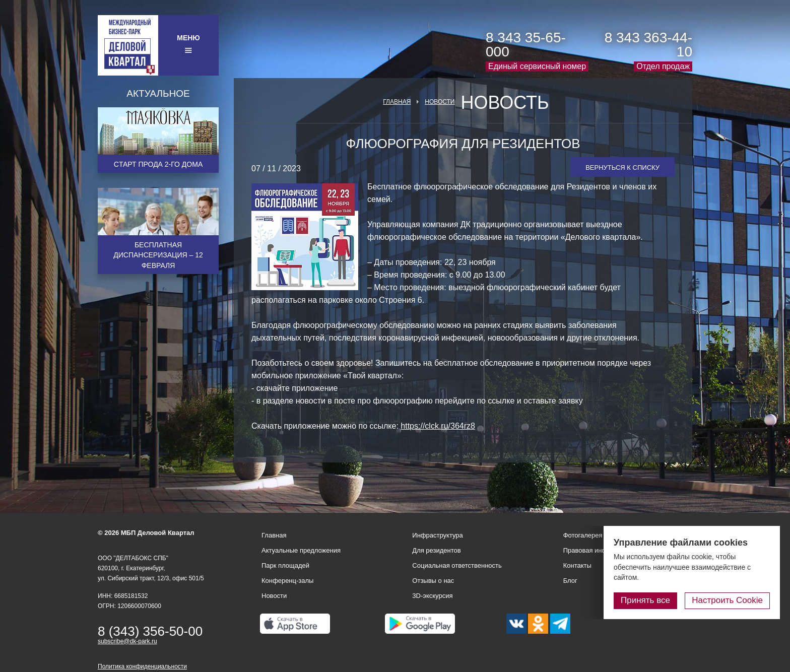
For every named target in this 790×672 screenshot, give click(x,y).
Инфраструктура (437, 535)
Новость (505, 103)
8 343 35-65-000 (526, 45)
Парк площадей (285, 565)
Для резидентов (436, 550)
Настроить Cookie (727, 600)
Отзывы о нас (433, 581)
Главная (397, 102)
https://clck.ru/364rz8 (438, 426)
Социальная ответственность (457, 565)
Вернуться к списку (622, 167)
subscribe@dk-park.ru (127, 641)
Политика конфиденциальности (142, 666)
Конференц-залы (287, 581)
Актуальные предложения (301, 550)
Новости (440, 102)
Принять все (645, 600)
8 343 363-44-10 (648, 45)
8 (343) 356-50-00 (150, 631)
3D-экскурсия (432, 596)
